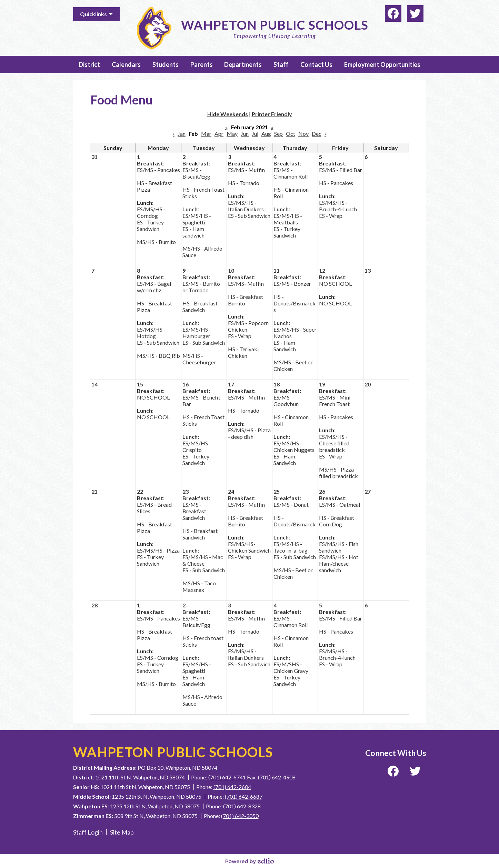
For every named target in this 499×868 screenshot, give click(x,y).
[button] (89, 64)
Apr (219, 134)
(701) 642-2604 (232, 787)
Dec (317, 134)
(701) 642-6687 (244, 796)
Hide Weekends (228, 114)
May (232, 134)
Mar (206, 134)
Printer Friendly (272, 114)
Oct (291, 134)
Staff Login (88, 832)
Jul (255, 134)
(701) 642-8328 (242, 806)
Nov (303, 134)
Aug (266, 134)
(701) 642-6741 (227, 777)
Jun (245, 134)
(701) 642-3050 (240, 816)
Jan (182, 134)
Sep (278, 134)
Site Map (122, 832)
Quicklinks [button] (93, 14)
